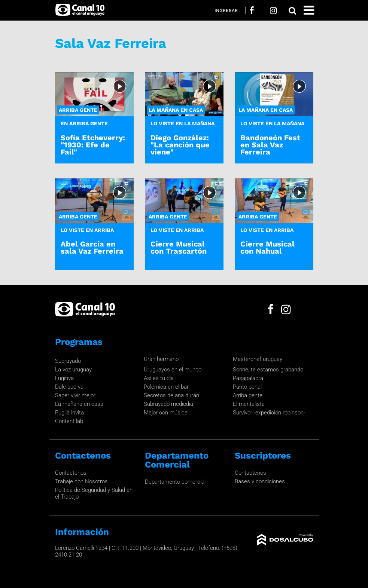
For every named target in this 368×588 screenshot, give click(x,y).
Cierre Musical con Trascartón (179, 247)
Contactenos (71, 473)
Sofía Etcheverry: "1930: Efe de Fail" (93, 145)
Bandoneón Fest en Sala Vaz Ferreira (270, 145)
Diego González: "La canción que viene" (180, 145)
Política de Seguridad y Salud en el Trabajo (94, 493)
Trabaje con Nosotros (81, 481)
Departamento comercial (175, 482)
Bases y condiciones (260, 481)
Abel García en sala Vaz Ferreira (92, 247)
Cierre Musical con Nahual (267, 247)
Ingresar (226, 10)
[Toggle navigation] (309, 10)
